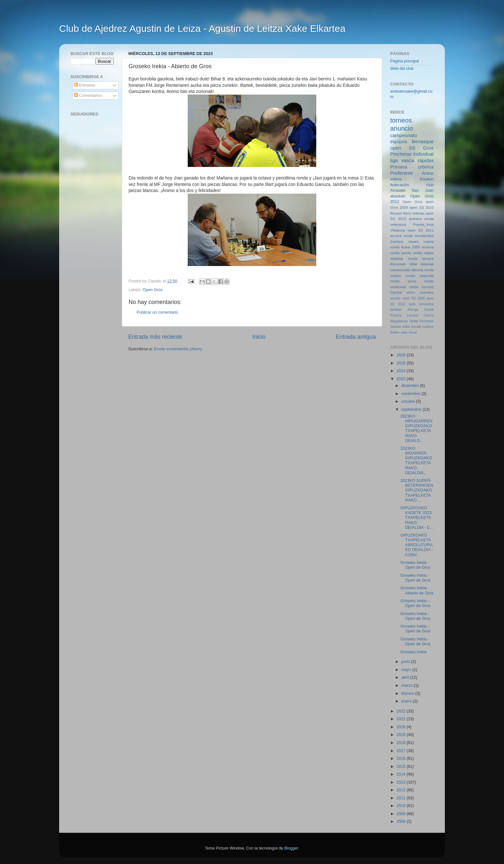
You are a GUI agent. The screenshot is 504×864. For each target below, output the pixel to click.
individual (423, 154)
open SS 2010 (422, 207)
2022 (401, 711)
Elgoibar (396, 293)
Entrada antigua (356, 337)
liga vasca (402, 160)
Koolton (427, 179)
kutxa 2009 (411, 247)
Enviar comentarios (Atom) (178, 349)
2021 (401, 719)
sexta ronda (421, 281)
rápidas (426, 160)
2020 (401, 727)
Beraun (396, 213)
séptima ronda (404, 259)
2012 (401, 790)
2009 (401, 814)
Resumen (398, 264)
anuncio (402, 128)
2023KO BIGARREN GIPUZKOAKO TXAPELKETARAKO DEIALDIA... (416, 461)
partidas (396, 310)
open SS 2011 (421, 230)
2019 (401, 735)
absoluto (398, 196)
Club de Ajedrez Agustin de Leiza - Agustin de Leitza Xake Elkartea (202, 28)
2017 (401, 751)
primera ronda (421, 219)
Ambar (428, 173)
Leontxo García (420, 315)
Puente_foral (423, 225)
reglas (429, 253)
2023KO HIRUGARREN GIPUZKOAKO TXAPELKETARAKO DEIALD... (416, 428)
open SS (403, 148)
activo (411, 293)
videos (396, 179)
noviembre (411, 394)
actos (406, 327)
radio (404, 332)
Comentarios (88, 96)
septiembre (412, 409)
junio (406, 662)
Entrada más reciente (155, 337)
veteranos (398, 225)
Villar (413, 264)
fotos (407, 213)
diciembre (411, 386)
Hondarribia (424, 236)
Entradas (85, 85)
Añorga (413, 310)
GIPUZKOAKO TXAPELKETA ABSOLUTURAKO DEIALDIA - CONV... (416, 545)
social (413, 332)
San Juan (423, 190)
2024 (401, 371)
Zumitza (397, 242)
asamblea (427, 293)
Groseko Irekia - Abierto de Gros (417, 590)
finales (395, 332)
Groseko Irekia (413, 652)
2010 (401, 806)
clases (413, 242)
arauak (416, 327)
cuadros (428, 327)
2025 (401, 363)
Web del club (402, 69)
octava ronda (403, 276)
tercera (428, 259)
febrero (408, 694)
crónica (426, 167)
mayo (407, 670)
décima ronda (423, 270)
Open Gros (153, 290)
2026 (401, 355)
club (430, 185)
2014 (401, 774)
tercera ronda (401, 236)
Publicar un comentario (157, 312)
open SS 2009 (414, 298)
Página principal (405, 61)
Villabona (398, 230)
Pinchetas (401, 154)
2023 (401, 379)
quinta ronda (412, 253)
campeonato (400, 270)
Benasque (423, 141)
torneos (401, 120)
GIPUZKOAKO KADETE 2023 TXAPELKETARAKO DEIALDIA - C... (417, 518)
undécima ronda (404, 287)
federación (400, 185)
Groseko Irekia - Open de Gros (415, 565)
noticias (418, 213)
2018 (401, 743)
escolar (396, 298)
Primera (399, 167)
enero (407, 701)
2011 (401, 798)
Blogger (291, 848)
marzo (408, 685)
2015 (401, 767)
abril (406, 677)
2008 (401, 822)
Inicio (259, 337)
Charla (429, 310)
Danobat (428, 287)
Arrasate (398, 190)
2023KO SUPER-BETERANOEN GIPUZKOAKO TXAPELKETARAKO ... (417, 490)
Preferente (402, 173)
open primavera (421, 304)
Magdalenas (399, 321)
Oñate (414, 321)
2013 (401, 782)
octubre (409, 401)
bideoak (427, 264)
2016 (401, 758)
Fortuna (396, 315)
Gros (428, 148)
